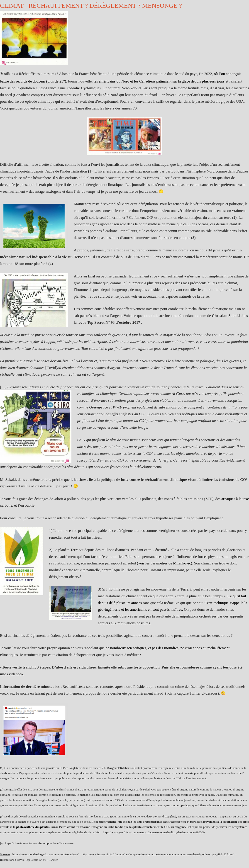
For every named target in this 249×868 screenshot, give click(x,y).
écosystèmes (240, 827)
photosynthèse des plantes (33, 827)
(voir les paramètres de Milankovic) (165, 563)
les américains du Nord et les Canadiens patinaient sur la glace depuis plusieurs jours (159, 81)
